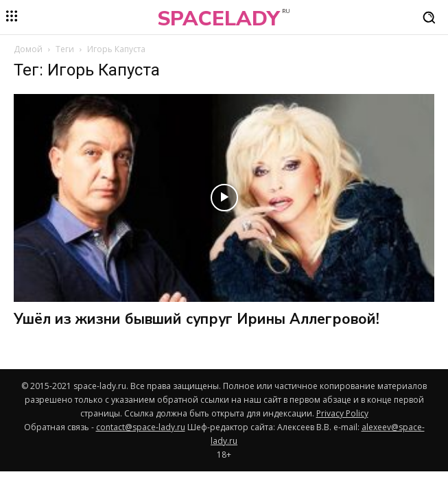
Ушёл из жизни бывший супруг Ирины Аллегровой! (197, 319)
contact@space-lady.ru (141, 427)
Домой (28, 49)
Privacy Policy (342, 413)
